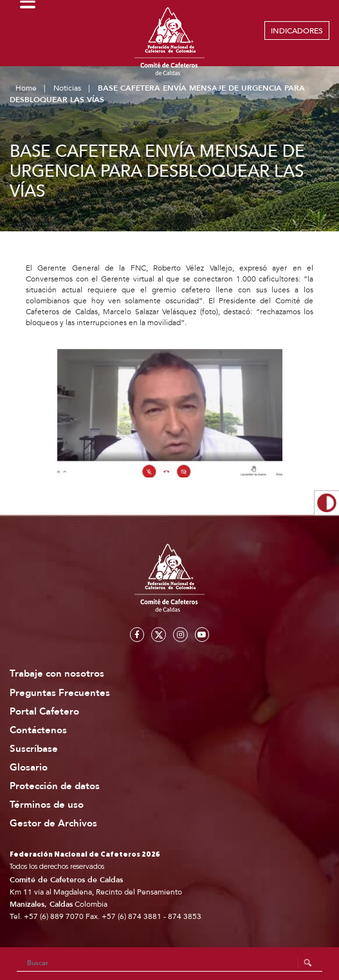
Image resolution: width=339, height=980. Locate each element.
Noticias (67, 88)
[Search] (170, 963)
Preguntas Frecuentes (60, 693)
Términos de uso (47, 805)
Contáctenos (38, 730)
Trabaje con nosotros (57, 674)
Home (26, 88)
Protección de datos (55, 786)
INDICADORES (297, 31)
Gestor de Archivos (53, 824)
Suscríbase (34, 749)
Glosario (29, 768)
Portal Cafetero (44, 712)
